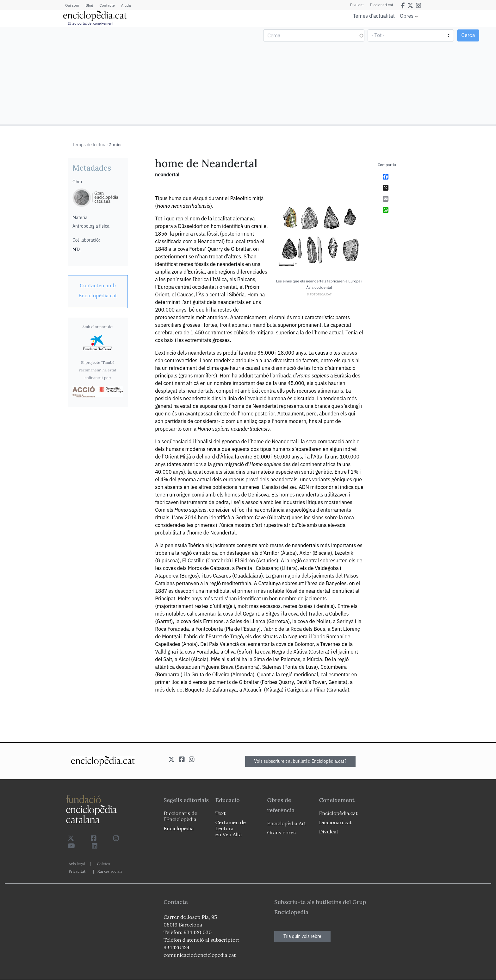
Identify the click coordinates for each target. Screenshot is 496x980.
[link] (98, 290)
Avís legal (77, 864)
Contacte (107, 5)
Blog (89, 5)
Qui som (72, 5)
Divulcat (357, 5)
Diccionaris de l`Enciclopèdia (180, 816)
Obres (407, 16)
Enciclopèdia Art (287, 823)
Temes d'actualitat (374, 16)
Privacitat (77, 871)
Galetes (103, 864)
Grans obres (282, 832)
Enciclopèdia (179, 828)
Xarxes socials (110, 871)
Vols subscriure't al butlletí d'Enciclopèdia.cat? (301, 761)
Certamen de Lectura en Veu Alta (231, 828)
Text (221, 813)
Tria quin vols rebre (302, 936)
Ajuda (126, 5)
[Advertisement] (125, 75)
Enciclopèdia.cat (338, 813)
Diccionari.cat (382, 5)
